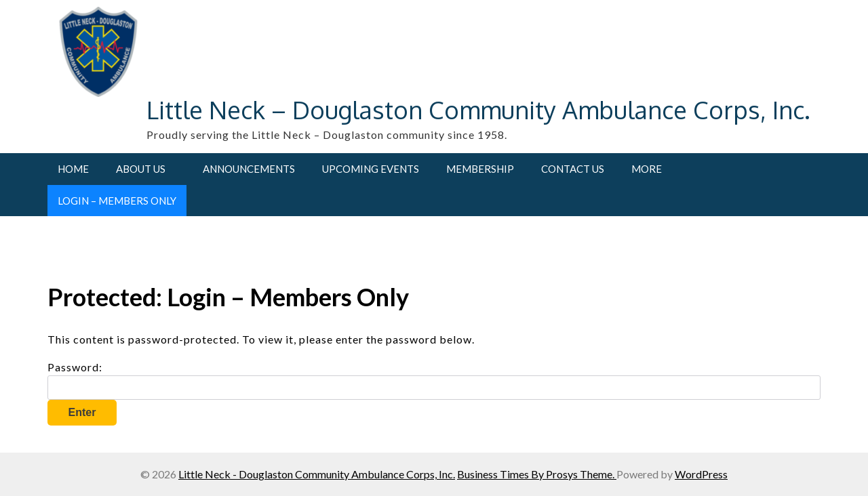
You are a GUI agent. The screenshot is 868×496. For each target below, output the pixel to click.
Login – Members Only (117, 201)
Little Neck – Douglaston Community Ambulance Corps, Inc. (478, 109)
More (647, 169)
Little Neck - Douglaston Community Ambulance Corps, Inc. (317, 474)
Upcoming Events (371, 169)
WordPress (701, 474)
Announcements (249, 169)
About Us (141, 169)
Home (73, 169)
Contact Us (573, 169)
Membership (480, 169)
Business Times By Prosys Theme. (537, 474)
